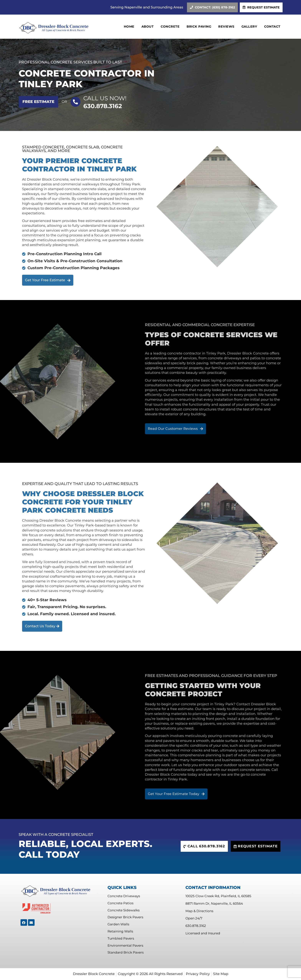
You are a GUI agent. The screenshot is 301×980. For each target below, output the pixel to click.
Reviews (226, 27)
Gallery (249, 27)
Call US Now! (105, 98)
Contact (272, 27)
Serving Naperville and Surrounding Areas (147, 7)
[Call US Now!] (75, 102)
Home (129, 27)
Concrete (170, 27)
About (148, 27)
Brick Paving (199, 27)
